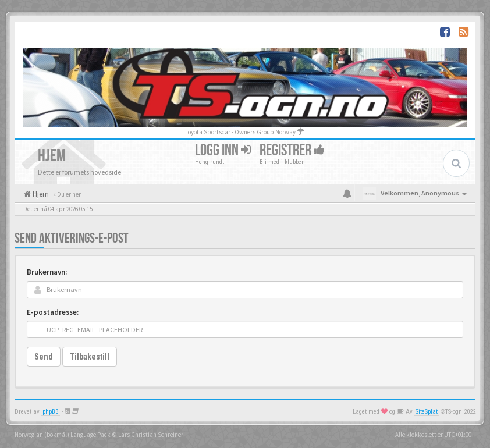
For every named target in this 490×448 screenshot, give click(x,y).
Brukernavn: (47, 272)
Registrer (292, 150)
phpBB (51, 412)
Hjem (40, 194)
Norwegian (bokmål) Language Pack (63, 435)
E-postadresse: (53, 312)
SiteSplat (427, 412)
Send (44, 357)
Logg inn (223, 150)
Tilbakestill (90, 357)
